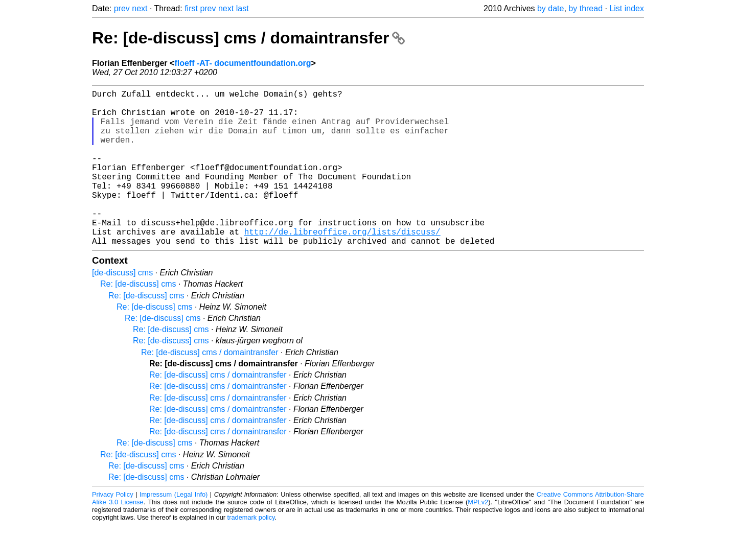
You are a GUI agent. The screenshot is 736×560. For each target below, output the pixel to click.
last (243, 8)
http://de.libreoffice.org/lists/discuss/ (342, 264)
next (140, 8)
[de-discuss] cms (122, 307)
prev (122, 8)
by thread (585, 8)
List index (627, 8)
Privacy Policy (113, 529)
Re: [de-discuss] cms (138, 319)
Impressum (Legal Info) (174, 529)
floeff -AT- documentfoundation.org (243, 63)
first (191, 8)
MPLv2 (478, 537)
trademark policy (251, 552)
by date (550, 8)
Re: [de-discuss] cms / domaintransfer (248, 38)
